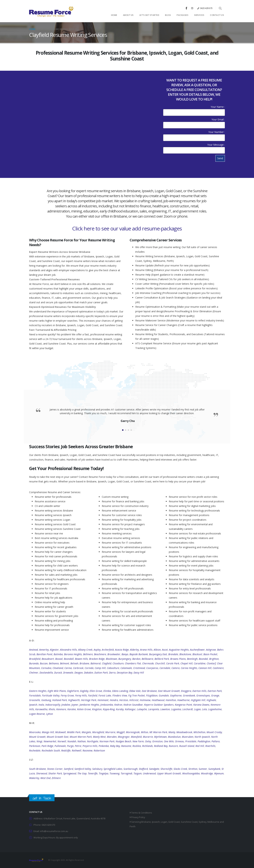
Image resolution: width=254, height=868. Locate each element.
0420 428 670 (206, 8)
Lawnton (165, 709)
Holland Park (60, 700)
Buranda (34, 663)
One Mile (169, 741)
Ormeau (179, 741)
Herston (124, 700)
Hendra (114, 700)
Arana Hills (146, 650)
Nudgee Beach (123, 741)
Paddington (204, 741)
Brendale (173, 654)
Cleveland (58, 668)
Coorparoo (152, 668)
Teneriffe (93, 773)
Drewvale (68, 673)
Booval (59, 659)
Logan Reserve (37, 714)
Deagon (79, 673)
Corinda (89, 668)
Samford (69, 769)
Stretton (193, 769)
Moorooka (35, 732)
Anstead (34, 650)
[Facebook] (186, 8)
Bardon (136, 659)
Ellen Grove (96, 691)
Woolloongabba (191, 773)
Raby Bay (115, 746)
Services (199, 15)
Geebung (46, 700)
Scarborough (131, 769)
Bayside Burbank (139, 654)
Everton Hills (199, 691)
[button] (220, 8)
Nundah (72, 741)
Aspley (97, 650)
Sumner (203, 769)
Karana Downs (201, 705)
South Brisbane (37, 769)
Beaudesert (48, 659)
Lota (204, 709)
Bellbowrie (147, 659)
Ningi (39, 741)
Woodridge (207, 773)
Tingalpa (104, 773)
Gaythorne (176, 695)
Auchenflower (197, 650)
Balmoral (96, 663)
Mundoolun (174, 737)
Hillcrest (134, 700)
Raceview (87, 750)
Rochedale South (51, 750)
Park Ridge (47, 746)
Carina (68, 668)
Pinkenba (104, 746)
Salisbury (97, 769)
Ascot (165, 650)
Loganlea (176, 709)
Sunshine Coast (189, 822)
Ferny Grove (67, 695)
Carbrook (78, 668)
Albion (157, 650)
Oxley (148, 741)
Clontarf (211, 663)
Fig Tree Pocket (137, 695)
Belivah (74, 663)
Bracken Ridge (97, 659)
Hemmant (103, 700)
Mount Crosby (214, 732)
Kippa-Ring (109, 709)
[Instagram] (192, 8)
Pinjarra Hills (90, 746)
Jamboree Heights (89, 705)
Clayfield (107, 663)
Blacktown (111, 659)
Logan (197, 709)
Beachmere (100, 654)
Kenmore (61, 709)
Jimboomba (107, 705)
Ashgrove (211, 650)
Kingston (97, 709)
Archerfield (108, 650)
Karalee (72, 709)
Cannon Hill (205, 668)
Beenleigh (192, 659)
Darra (112, 673)
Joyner (75, 705)
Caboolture (113, 668)
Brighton (214, 659)
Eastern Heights (38, 691)
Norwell (62, 741)
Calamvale (126, 668)
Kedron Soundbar (133, 705)
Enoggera (186, 691)
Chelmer (34, 673)
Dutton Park (101, 673)
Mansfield (136, 737)
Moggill (121, 732)
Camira (176, 668)
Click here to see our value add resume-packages (127, 228)
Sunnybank (214, 769)
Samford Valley (83, 769)
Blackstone (185, 654)
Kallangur (130, 709)
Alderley (134, 650)
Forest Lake (105, 695)
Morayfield (98, 732)
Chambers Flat (133, 663)
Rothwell (77, 750)
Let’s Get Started (149, 15)
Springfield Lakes (113, 769)
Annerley (44, 650)
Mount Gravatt (37, 737)
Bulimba (58, 654)
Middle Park (74, 732)
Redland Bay (161, 746)
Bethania (54, 663)
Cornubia (46, 668)
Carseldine (200, 663)
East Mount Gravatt (169, 691)
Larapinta (154, 709)
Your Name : (194, 109)
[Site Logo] (51, 12)
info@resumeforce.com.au (54, 831)
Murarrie (148, 737)
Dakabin (89, 673)
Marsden (112, 737)
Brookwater (114, 654)
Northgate (93, 741)
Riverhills (210, 746)
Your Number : (194, 135)
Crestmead (139, 668)
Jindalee (66, 705)
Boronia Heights (73, 654)
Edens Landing (120, 691)
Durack (58, 673)
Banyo (125, 654)
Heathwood (158, 700)
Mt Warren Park (158, 732)
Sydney (202, 822)
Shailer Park (55, 773)
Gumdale (164, 695)
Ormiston (157, 741)
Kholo (52, 709)
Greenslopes (203, 695)
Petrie (78, 746)
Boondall (69, 659)
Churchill (160, 663)
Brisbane (84, 663)
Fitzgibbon (152, 695)
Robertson (99, 750)
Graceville (35, 700)
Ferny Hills (81, 695)
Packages (182, 15)
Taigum (138, 773)
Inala (41, 705)
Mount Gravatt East (58, 737)
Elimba (107, 691)
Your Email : (194, 122)
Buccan (44, 663)
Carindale (165, 668)
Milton (145, 732)
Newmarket (50, 741)
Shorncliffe (166, 769)
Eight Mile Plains (57, 691)
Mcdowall (61, 732)
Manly (172, 732)
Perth (133, 826)
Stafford (143, 769)
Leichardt (188, 709)
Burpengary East (158, 654)
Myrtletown (160, 737)
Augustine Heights (179, 650)
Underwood (149, 773)
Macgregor (124, 737)
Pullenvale (60, 746)
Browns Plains (178, 659)
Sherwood (42, 773)
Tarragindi (126, 773)
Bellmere (88, 654)
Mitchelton (199, 732)
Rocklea (137, 746)
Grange (215, 695)
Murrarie (110, 732)
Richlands (147, 746)
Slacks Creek (180, 769)
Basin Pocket (210, 654)
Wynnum (219, 773)
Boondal (203, 659)
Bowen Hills (81, 659)
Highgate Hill (198, 700)
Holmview (145, 700)
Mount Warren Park (81, 737)
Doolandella (46, 673)
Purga (70, 746)
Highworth (74, 700)
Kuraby (120, 709)
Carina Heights (189, 668)
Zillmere (56, 778)
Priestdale (191, 741)
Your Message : (194, 147)
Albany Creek (85, 650)
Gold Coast (174, 822)
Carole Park (173, 663)
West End (45, 778)
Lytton (49, 714)
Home (114, 15)
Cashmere (218, 668)
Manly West (99, 737)
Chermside (148, 663)
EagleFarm (73, 691)
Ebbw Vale (135, 691)
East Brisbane (149, 691)
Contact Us (217, 15)
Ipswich (33, 705)
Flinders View (120, 695)
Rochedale (35, 750)
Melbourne (213, 822)
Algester (54, 650)
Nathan (82, 741)
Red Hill (200, 746)
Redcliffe (66, 750)
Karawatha (41, 709)
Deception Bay (125, 673)
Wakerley (34, 778)
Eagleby (84, 691)
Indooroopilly (53, 705)
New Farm (138, 741)
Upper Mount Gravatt (169, 773)
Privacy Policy (137, 817)
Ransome (126, 746)
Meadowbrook (184, 732)
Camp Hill (100, 668)
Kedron (118, 705)
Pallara (216, 741)
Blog (168, 15)
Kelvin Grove (84, 709)
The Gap (82, 773)
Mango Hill (48, 732)
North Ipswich (202, 737)
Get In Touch (42, 798)
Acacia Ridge (122, 650)
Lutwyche (142, 709)
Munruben (188, 737)
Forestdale (35, 695)
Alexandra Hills (68, 650)
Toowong (114, 773)
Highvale (211, 700)
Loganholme (215, 709)
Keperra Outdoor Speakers (159, 705)
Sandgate (154, 769)
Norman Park (107, 741)
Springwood (70, 773)
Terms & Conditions (141, 813)
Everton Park (215, 691)
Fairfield (93, 695)
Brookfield (35, 659)
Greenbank (189, 695)
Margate (86, 732)
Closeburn (118, 663)
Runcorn (173, 746)
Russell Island (187, 746)
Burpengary (125, 659)
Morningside (133, 732)
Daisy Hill (139, 673)
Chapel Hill (187, 663)
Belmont (65, 663)
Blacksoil (197, 654)
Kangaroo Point (183, 705)
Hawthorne (183, 700)
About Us (128, 15)
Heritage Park (89, 700)
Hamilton (171, 700)
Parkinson (35, 746)
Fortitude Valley (51, 695)
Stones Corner (55, 769)
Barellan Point (44, 654)
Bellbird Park (162, 659)
